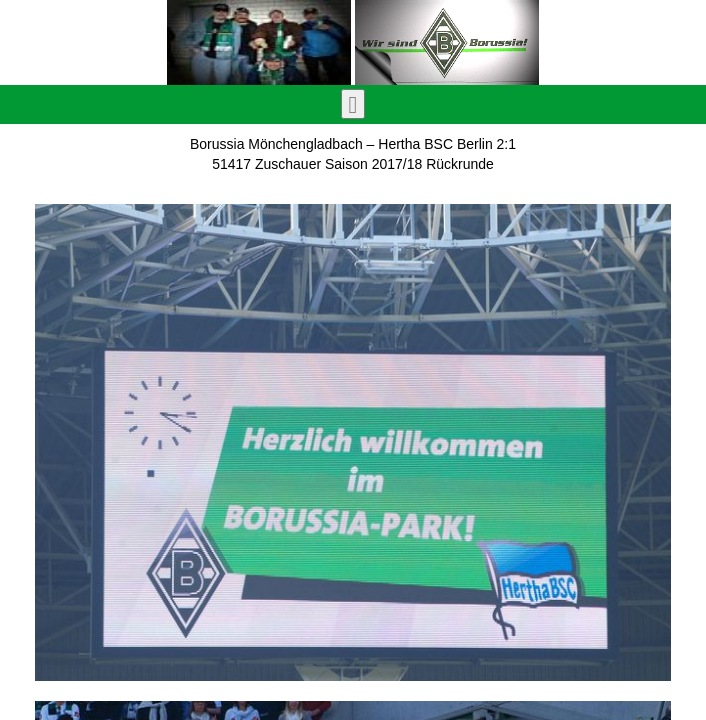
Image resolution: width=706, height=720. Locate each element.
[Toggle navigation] (353, 104)
